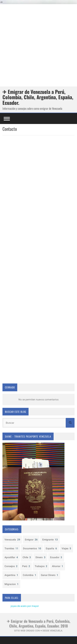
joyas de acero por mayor (25, 606)
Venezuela (12, 540)
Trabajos (41, 566)
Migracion (11, 584)
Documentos (32, 548)
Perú (26, 566)
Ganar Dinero (49, 575)
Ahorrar (57, 566)
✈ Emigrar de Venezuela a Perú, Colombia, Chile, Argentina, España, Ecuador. (38, 97)
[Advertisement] (38, 45)
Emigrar (31, 540)
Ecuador (56, 557)
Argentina (11, 575)
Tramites (11, 548)
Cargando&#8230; (38, 259)
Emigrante (50, 540)
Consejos (11, 566)
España (51, 548)
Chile (27, 557)
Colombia (29, 575)
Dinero (40, 557)
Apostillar (11, 557)
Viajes (66, 548)
